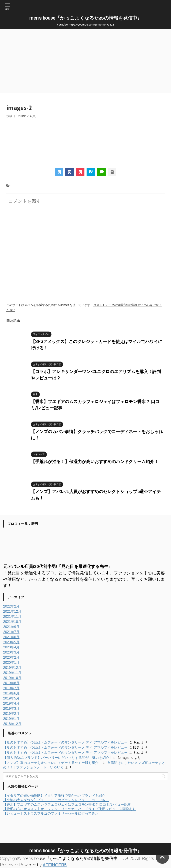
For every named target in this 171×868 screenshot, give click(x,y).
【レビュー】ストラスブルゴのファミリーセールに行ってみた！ (53, 813)
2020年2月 (11, 657)
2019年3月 (11, 709)
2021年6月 (11, 637)
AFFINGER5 (55, 865)
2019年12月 (12, 668)
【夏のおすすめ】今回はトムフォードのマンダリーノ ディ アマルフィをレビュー (65, 742)
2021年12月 (12, 611)
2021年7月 (11, 632)
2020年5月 (11, 642)
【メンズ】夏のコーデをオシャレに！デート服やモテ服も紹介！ (53, 763)
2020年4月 (11, 647)
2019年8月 (11, 683)
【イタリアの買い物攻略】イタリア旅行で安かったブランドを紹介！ (56, 796)
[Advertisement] (85, 61)
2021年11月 (12, 617)
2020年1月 (11, 663)
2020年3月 (11, 652)
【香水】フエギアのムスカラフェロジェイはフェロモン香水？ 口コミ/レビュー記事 (67, 804)
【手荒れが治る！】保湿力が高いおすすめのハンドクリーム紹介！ (95, 462)
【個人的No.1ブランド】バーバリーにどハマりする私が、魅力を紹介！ (58, 758)
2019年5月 (11, 698)
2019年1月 (11, 719)
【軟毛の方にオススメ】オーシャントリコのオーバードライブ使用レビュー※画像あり (70, 809)
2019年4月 (11, 703)
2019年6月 (11, 693)
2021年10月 (12, 622)
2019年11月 (12, 673)
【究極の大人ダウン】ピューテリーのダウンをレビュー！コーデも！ (56, 800)
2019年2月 (11, 714)
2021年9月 (11, 627)
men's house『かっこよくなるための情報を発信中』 (86, 18)
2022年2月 (11, 606)
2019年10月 (12, 678)
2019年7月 (11, 688)
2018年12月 (12, 724)
